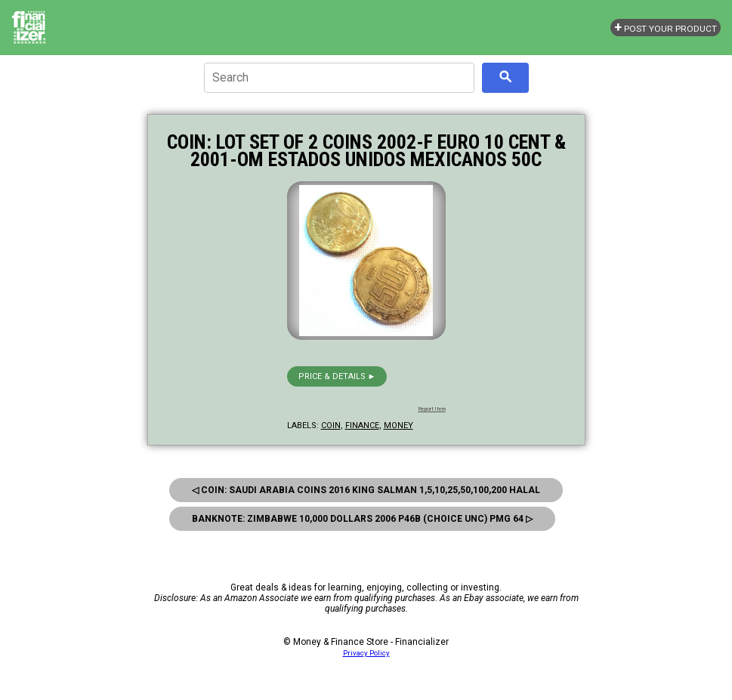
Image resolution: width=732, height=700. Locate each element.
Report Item (432, 409)
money (398, 426)
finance (362, 426)
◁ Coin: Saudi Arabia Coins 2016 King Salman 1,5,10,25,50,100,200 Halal (366, 490)
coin (331, 426)
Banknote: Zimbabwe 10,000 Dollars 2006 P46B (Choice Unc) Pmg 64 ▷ (362, 519)
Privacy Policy (366, 653)
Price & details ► (337, 376)
